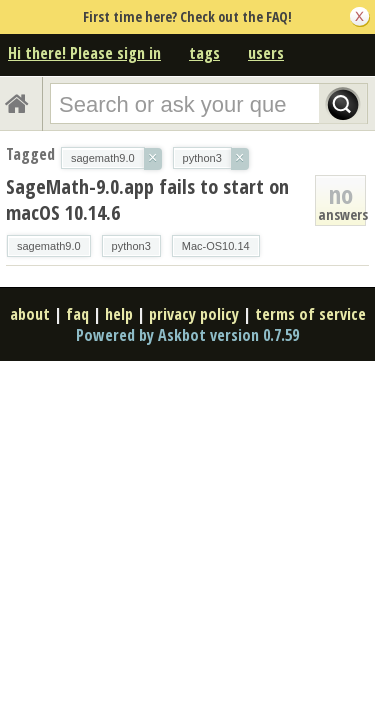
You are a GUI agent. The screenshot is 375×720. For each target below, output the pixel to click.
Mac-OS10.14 (216, 246)
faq (77, 314)
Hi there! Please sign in (84, 53)
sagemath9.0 (49, 246)
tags (204, 53)
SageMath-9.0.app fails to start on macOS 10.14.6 (147, 199)
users (266, 53)
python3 (131, 246)
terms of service (310, 314)
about (30, 314)
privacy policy (194, 314)
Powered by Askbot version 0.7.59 (187, 335)
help (119, 314)
